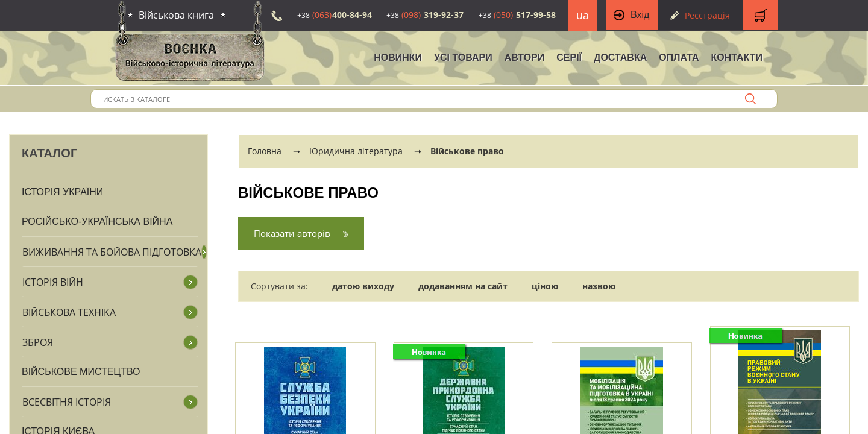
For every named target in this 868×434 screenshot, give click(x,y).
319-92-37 (425, 15)
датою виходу (363, 286)
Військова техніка (69, 312)
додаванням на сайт (463, 286)
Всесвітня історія (67, 402)
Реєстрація (707, 15)
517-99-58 (517, 15)
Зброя (38, 342)
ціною (545, 286)
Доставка (620, 58)
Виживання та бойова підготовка (112, 252)
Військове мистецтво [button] (81, 372)
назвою (599, 286)
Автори (525, 58)
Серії (569, 58)
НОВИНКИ (398, 58)
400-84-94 (335, 15)
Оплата (679, 58)
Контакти (737, 58)
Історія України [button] (62, 192)
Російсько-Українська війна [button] (97, 222)
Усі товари (463, 58)
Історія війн (53, 282)
